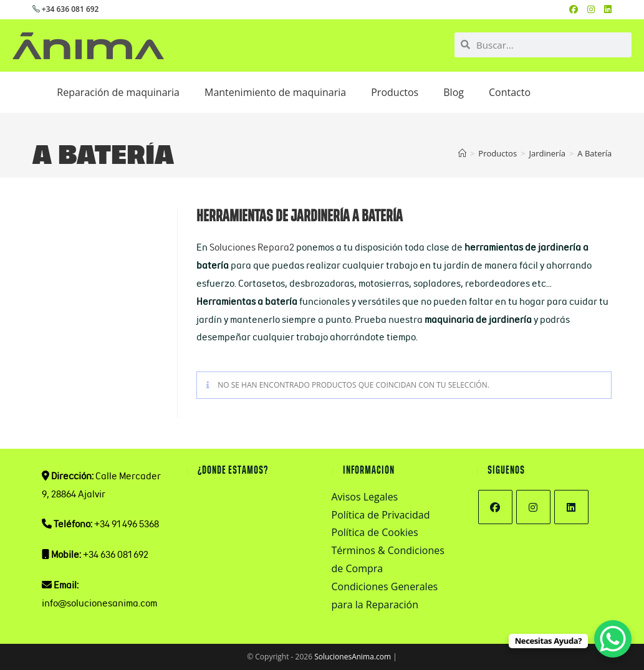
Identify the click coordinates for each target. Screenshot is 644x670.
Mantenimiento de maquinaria (275, 92)
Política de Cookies (375, 532)
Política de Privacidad (381, 515)
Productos (395, 92)
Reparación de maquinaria (118, 92)
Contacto (510, 92)
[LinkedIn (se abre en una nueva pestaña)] (608, 9)
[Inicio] (462, 153)
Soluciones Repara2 (252, 247)
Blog (454, 92)
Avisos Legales (365, 497)
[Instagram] (533, 507)
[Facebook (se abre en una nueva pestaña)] (578, 9)
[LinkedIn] (571, 507)
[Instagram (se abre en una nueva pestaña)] (596, 9)
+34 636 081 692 (66, 9)
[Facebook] (495, 507)
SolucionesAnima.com (353, 657)
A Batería (594, 153)
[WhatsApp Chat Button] (613, 639)
